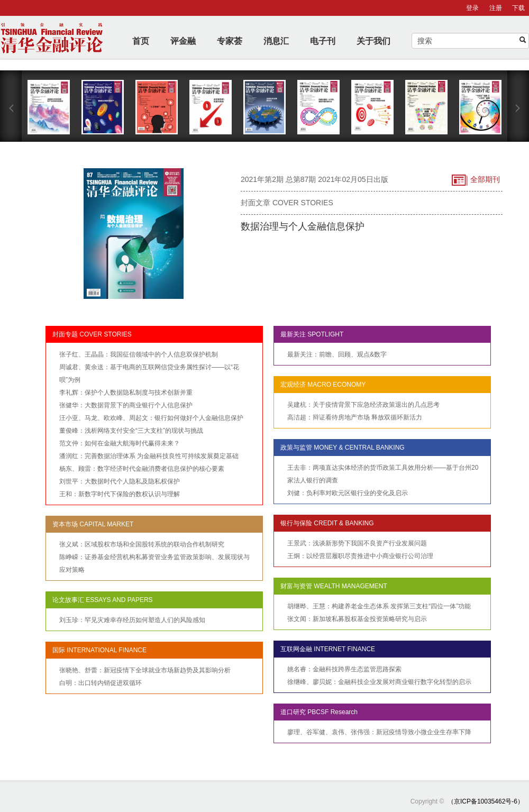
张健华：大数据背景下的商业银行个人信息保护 (126, 405)
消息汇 (276, 41)
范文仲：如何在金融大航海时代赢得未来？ (120, 443)
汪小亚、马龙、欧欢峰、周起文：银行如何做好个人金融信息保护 (151, 418)
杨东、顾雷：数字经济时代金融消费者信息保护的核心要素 (142, 469)
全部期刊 (476, 180)
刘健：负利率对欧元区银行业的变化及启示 (348, 493)
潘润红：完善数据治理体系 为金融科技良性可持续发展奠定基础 (149, 456)
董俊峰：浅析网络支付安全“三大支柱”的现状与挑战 (131, 431)
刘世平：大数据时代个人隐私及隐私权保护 (120, 481)
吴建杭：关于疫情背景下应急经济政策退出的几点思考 (363, 405)
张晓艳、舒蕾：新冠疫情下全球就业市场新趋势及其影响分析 (145, 670)
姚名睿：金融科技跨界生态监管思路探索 (344, 669)
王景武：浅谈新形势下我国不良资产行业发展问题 (357, 543)
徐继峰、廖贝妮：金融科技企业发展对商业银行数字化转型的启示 (379, 682)
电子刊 (323, 41)
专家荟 (230, 41)
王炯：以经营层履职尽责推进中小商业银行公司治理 (360, 556)
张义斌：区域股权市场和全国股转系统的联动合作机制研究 (142, 544)
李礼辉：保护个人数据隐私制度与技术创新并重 (126, 393)
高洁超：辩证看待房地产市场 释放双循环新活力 (355, 417)
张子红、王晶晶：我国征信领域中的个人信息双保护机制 (139, 354)
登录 (472, 8)
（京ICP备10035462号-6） (486, 801)
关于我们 (373, 41)
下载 (518, 8)
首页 (141, 41)
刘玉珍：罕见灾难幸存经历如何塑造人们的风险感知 (132, 620)
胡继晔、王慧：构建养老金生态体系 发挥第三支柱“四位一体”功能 (379, 606)
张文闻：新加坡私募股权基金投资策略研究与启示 (357, 619)
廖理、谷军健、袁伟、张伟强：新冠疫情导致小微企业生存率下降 (379, 732)
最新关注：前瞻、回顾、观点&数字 (337, 354)
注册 (496, 8)
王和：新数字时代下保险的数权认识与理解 (120, 494)
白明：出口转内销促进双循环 (101, 683)
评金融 (183, 41)
